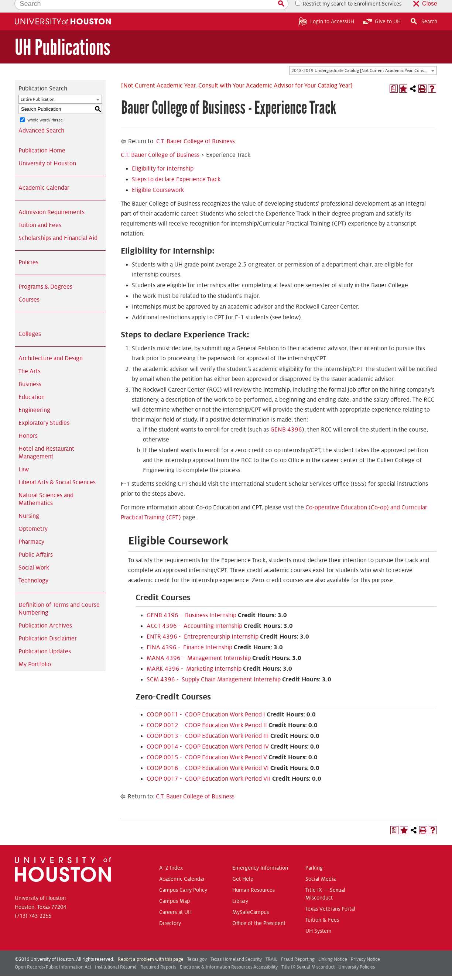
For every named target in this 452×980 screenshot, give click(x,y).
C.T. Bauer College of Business (196, 129)
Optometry (33, 516)
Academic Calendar (44, 175)
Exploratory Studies (44, 410)
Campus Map (174, 888)
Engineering (34, 398)
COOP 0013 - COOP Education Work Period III (208, 723)
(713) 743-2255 (33, 903)
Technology (33, 568)
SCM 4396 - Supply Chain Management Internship (214, 667)
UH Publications (62, 35)
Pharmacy (31, 529)
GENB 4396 (286, 417)
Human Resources (254, 877)
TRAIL (271, 947)
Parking (314, 855)
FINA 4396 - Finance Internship (189, 635)
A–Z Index (171, 855)
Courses (29, 287)
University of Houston (47, 151)
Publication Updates (45, 639)
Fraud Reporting (298, 947)
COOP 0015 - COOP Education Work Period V (207, 745)
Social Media (321, 866)
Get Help (243, 866)
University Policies (357, 955)
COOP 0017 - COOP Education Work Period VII (209, 766)
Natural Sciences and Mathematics (46, 487)
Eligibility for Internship (163, 156)
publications (157, 972)
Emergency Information (260, 855)
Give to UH (382, 9)
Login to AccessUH (326, 9)
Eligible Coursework (158, 178)
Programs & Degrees (45, 274)
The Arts (30, 359)
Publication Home (42, 138)
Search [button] (423, 9)
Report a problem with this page (151, 947)
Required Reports (158, 955)
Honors (28, 423)
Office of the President (259, 911)
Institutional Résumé (116, 955)
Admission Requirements (52, 200)
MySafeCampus (251, 900)
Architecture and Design (51, 346)
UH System (319, 918)
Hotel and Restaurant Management (46, 440)
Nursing (29, 503)
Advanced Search (41, 118)
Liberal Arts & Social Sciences (57, 470)
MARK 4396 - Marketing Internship (194, 656)
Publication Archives (45, 613)
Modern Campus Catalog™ (285, 972)
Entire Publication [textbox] (38, 87)
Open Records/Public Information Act (53, 955)
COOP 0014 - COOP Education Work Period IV (208, 734)
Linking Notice (333, 947)
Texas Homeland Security (236, 947)
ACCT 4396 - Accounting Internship (194, 613)
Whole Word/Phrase (45, 107)
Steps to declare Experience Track (176, 167)
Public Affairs (36, 542)
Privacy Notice (365, 947)
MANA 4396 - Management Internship (199, 646)
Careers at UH (175, 900)
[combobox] (363, 58)
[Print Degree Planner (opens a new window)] (394, 76)
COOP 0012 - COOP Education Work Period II (207, 713)
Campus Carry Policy (183, 877)
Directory (170, 911)
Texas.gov (197, 947)
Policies (28, 250)
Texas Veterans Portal (330, 896)
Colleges (30, 321)
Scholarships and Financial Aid (58, 226)
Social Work (34, 555)
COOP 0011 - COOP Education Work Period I (206, 702)
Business (30, 372)
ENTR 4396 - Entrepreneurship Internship (203, 624)
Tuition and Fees (40, 213)
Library (240, 888)
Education (32, 385)
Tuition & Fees (322, 907)
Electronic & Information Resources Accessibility (229, 955)
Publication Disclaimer (48, 626)
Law (24, 457)
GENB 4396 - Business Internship (191, 603)
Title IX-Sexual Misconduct (308, 955)
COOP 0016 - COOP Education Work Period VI (208, 756)
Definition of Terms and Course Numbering (59, 596)
